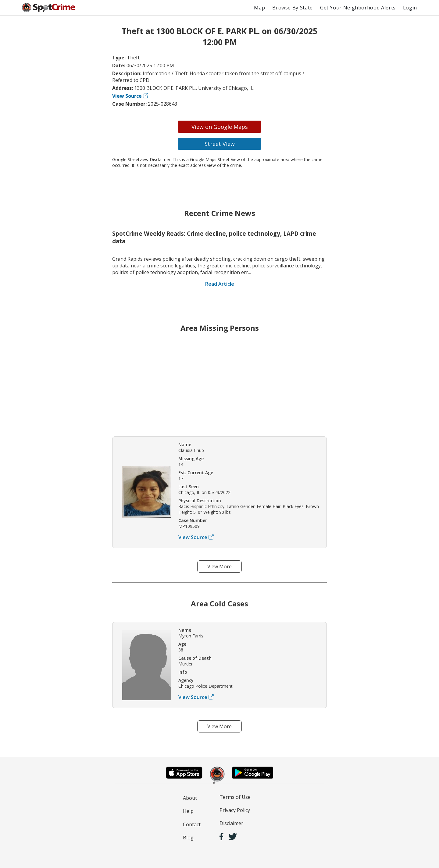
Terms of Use (235, 797)
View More (220, 566)
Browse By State (293, 8)
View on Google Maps (220, 127)
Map (259, 8)
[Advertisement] (220, 389)
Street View (220, 144)
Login (410, 8)
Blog (188, 838)
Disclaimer (231, 823)
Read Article (220, 284)
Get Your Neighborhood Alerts (358, 8)
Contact (192, 824)
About (190, 798)
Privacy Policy (235, 810)
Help (188, 811)
